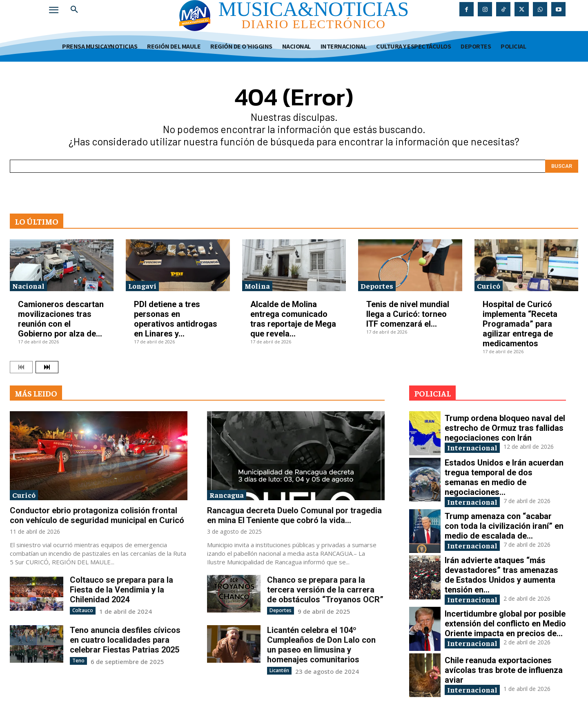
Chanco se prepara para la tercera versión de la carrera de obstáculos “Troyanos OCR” (325, 590)
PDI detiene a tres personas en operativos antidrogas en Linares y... (176, 319)
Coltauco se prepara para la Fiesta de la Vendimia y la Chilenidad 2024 (121, 590)
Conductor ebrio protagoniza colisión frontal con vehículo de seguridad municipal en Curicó (97, 515)
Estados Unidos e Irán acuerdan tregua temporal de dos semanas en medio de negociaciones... (504, 477)
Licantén (279, 670)
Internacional (472, 447)
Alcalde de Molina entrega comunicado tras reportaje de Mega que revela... (293, 319)
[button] (74, 10)
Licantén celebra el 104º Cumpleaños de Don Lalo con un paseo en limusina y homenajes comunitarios (321, 645)
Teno (78, 661)
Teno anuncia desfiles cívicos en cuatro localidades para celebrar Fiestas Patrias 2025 (125, 640)
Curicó (489, 286)
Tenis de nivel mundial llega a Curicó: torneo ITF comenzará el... (408, 314)
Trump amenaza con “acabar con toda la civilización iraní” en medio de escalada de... (504, 526)
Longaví (142, 286)
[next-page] (47, 367)
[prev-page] (21, 367)
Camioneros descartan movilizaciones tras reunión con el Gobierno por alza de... (61, 319)
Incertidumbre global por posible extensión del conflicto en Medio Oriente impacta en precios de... (505, 624)
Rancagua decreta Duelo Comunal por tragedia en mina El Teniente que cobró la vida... (294, 515)
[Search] (562, 166)
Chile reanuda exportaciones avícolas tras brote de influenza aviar (504, 670)
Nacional (28, 286)
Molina (257, 286)
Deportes (377, 286)
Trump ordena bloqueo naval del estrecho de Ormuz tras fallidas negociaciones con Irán (505, 428)
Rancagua (227, 495)
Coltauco (83, 610)
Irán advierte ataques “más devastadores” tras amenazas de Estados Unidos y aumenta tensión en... (501, 575)
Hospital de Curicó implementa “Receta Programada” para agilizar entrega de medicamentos (520, 324)
